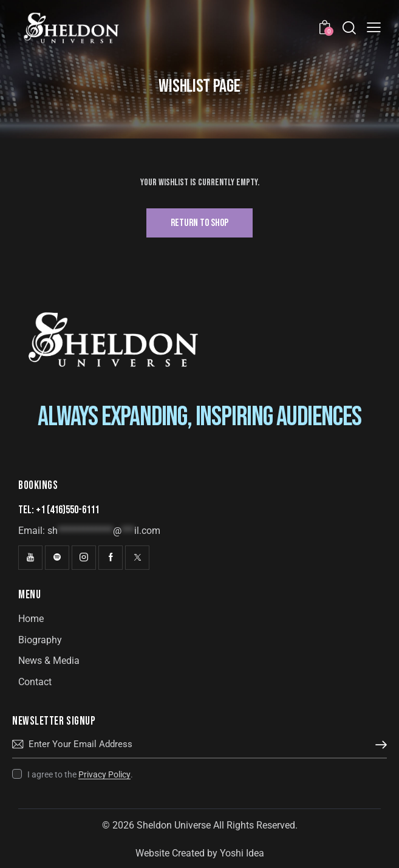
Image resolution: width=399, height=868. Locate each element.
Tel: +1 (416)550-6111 (59, 510)
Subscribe (378, 745)
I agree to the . (80, 774)
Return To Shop (199, 223)
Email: (89, 531)
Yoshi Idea (242, 853)
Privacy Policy (104, 775)
